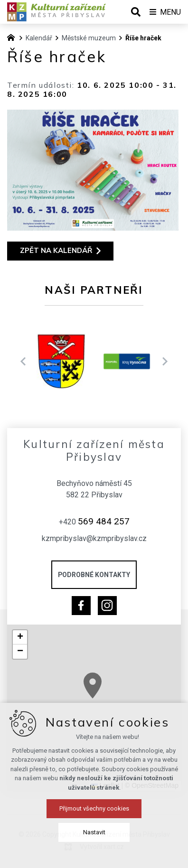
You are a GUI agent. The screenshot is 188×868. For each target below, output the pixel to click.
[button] (20, 637)
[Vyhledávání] (136, 12)
